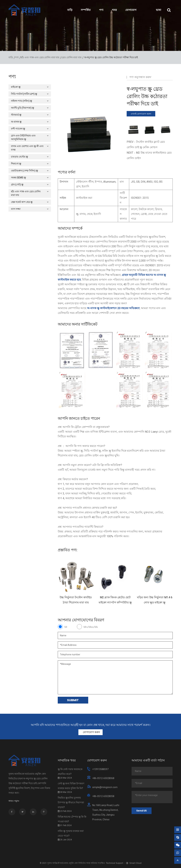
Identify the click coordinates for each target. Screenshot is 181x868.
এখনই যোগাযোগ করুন (141, 114)
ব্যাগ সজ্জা (30, 209)
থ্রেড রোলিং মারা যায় (71, 57)
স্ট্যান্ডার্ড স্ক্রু (30, 115)
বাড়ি (70, 10)
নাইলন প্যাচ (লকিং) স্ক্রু (30, 101)
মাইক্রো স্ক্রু (30, 87)
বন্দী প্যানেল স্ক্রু (30, 129)
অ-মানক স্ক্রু (30, 122)
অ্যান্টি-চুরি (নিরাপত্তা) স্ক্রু (30, 108)
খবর (114, 10)
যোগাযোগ (131, 10)
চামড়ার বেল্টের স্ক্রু (30, 157)
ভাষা (159, 10)
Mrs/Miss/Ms (91, 627)
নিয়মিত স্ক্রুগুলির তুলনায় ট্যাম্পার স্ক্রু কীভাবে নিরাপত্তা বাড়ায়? (71, 802)
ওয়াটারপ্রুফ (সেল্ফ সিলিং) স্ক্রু (30, 171)
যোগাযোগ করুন (91, 732)
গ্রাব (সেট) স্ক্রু (30, 184)
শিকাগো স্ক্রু (30, 164)
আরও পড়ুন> (14, 801)
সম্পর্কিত (86, 10)
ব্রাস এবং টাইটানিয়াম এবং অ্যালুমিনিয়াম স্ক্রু (30, 137)
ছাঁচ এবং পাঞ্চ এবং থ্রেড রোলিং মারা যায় (40, 57)
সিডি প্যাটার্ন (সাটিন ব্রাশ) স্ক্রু (30, 94)
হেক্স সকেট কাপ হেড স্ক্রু (30, 202)
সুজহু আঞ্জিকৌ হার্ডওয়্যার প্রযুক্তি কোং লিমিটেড (66, 863)
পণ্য (101, 10)
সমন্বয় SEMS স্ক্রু (30, 178)
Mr (66, 627)
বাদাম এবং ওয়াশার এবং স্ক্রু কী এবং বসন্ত (30, 148)
